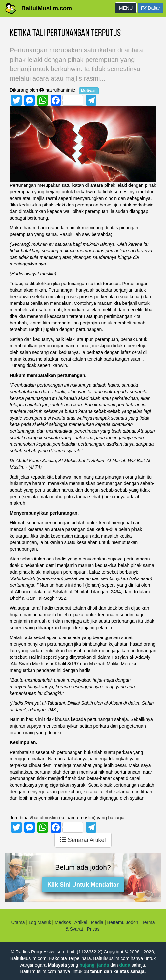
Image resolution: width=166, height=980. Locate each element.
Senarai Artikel (83, 840)
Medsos (62, 922)
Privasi (94, 929)
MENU (128, 9)
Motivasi (89, 91)
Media (97, 922)
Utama (18, 922)
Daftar (151, 8)
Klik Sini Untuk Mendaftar (83, 885)
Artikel (81, 922)
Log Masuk (40, 922)
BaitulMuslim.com (47, 8)
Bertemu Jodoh (123, 922)
